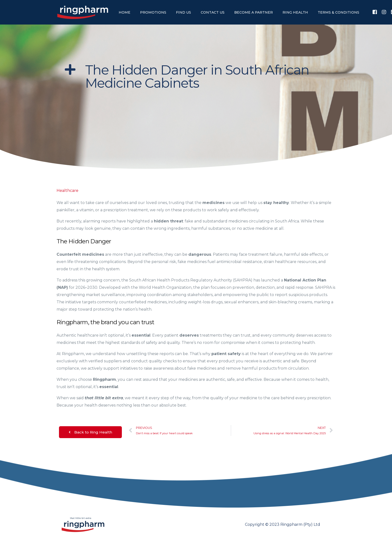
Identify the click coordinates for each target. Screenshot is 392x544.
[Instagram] (384, 12)
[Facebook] (375, 12)
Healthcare (67, 191)
